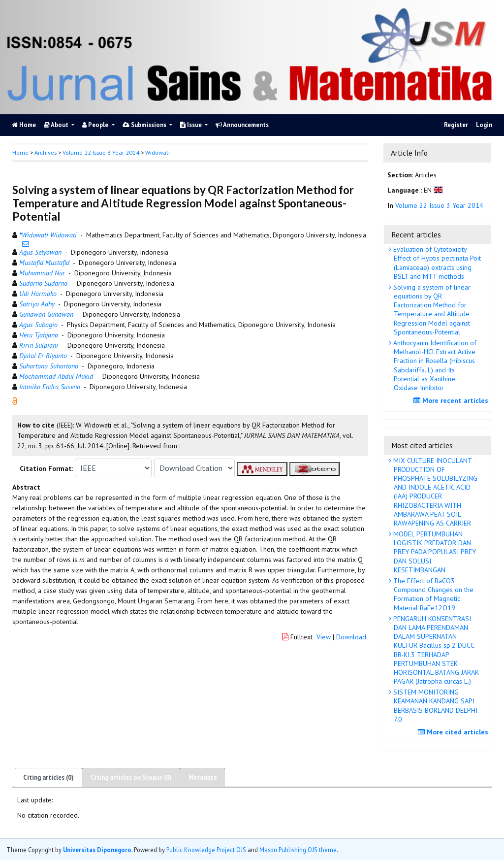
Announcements (242, 125)
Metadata (203, 777)
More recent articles (452, 400)
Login (484, 125)
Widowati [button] (157, 152)
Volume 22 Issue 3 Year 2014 (101, 152)
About (57, 125)
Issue (192, 125)
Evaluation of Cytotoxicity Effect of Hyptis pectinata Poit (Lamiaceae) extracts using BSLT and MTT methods (436, 263)
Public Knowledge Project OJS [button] (206, 850)
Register (456, 125)
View (324, 637)
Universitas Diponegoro (97, 850)
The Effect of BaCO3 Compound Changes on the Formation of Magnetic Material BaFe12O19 (432, 594)
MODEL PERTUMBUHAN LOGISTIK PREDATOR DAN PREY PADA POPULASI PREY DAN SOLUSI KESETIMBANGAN (434, 552)
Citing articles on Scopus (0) (131, 777)
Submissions (145, 125)
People (96, 125)
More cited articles (454, 732)
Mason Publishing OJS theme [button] (298, 850)
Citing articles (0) (48, 777)
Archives (46, 152)
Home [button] (20, 152)
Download (351, 637)
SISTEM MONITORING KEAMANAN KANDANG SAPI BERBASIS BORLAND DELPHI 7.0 (434, 706)
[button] (15, 400)
